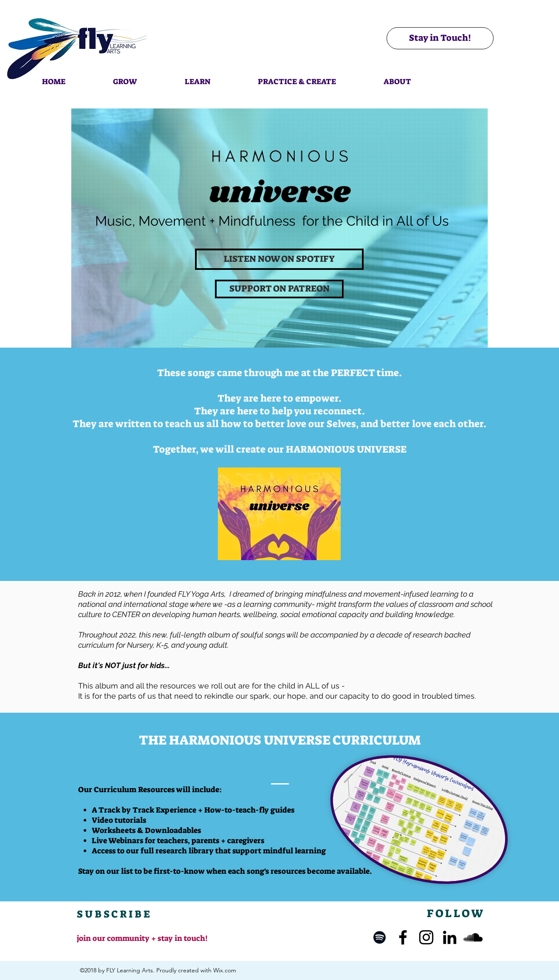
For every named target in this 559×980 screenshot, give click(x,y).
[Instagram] (426, 937)
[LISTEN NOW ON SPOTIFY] (279, 259)
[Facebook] (403, 937)
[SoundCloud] (473, 937)
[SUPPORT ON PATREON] (279, 289)
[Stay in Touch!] (440, 38)
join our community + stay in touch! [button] (142, 938)
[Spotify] (380, 937)
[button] (125, 78)
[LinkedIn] (450, 937)
